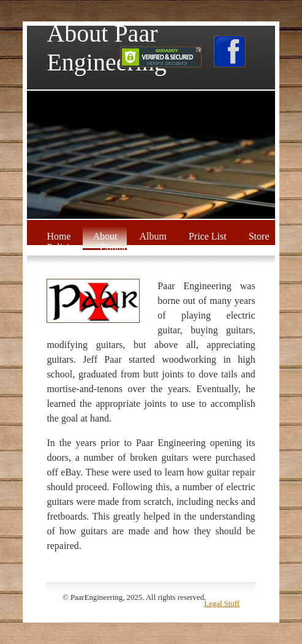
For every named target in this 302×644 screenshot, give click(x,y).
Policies (62, 247)
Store (259, 236)
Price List (208, 236)
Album (153, 236)
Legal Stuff (222, 604)
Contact (115, 247)
